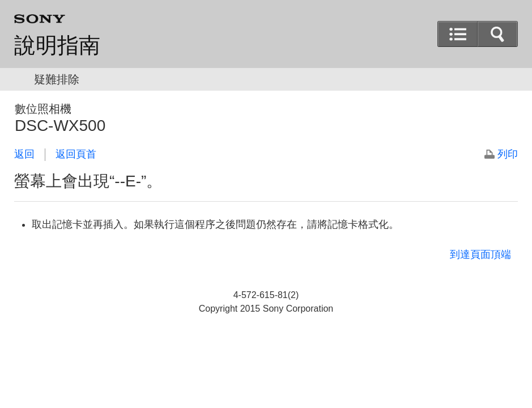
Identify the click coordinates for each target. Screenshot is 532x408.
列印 (508, 154)
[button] (497, 34)
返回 (24, 154)
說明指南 (57, 45)
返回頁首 (76, 154)
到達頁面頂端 (480, 254)
